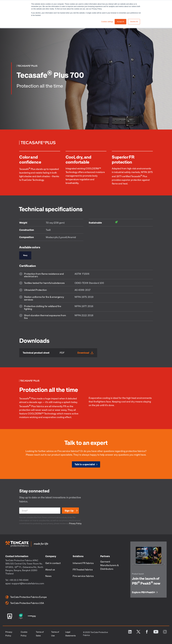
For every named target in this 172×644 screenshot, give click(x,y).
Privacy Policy (75, 523)
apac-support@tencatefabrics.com (25, 583)
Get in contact (53, 563)
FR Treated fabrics (83, 569)
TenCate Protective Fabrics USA (25, 603)
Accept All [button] (120, 22)
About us (50, 569)
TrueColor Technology (33, 180)
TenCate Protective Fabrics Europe (26, 597)
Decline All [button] (134, 22)
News (48, 576)
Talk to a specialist (85, 464)
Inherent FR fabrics (83, 563)
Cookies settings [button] (107, 22)
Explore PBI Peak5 (144, 592)
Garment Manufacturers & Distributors (109, 565)
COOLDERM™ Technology (42, 413)
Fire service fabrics (83, 576)
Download (83, 353)
